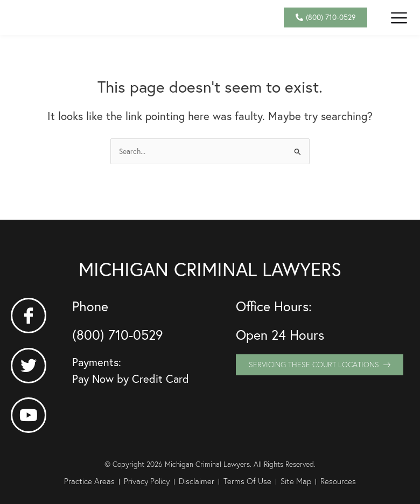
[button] (399, 24)
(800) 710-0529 (118, 335)
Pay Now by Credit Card (131, 379)
